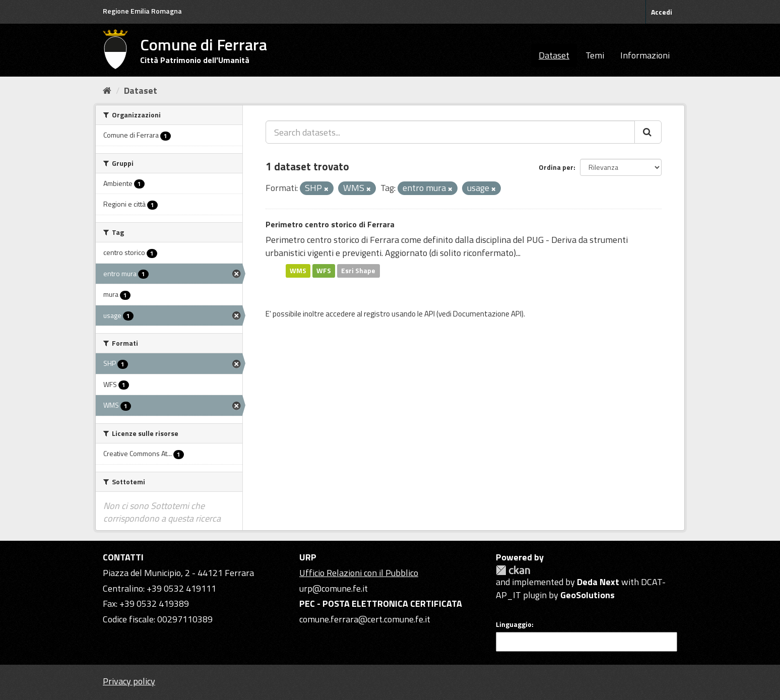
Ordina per (556, 167)
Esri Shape (358, 271)
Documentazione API (487, 314)
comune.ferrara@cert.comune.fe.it (365, 619)
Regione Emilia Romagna (142, 11)
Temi (595, 55)
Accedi (662, 12)
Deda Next (598, 582)
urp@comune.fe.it (334, 588)
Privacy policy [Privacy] (129, 681)
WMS (298, 271)
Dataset (554, 55)
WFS (324, 271)
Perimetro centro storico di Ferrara (330, 224)
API (430, 314)
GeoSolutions (588, 595)
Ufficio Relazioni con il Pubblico (359, 573)
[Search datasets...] (450, 132)
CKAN (513, 570)
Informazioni (645, 55)
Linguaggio (514, 624)
